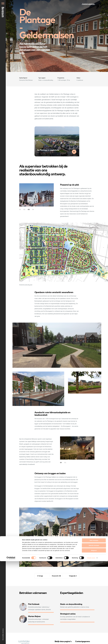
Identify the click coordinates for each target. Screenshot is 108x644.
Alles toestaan (94, 623)
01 (20, 209)
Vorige (41, 576)
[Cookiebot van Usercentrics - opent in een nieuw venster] (11, 641)
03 (29, 209)
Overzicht (55, 576)
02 (24, 209)
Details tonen (91, 641)
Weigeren (94, 633)
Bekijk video (74, 154)
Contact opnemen (88, 4)
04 (33, 209)
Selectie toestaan (94, 628)
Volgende (72, 576)
